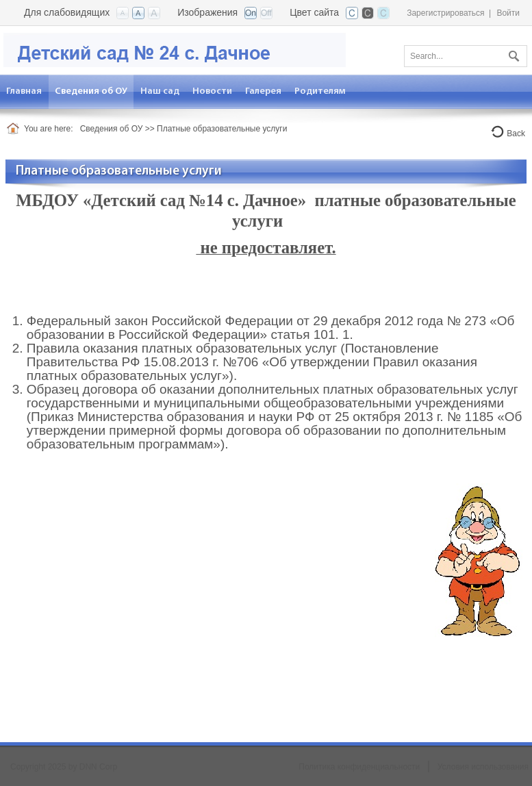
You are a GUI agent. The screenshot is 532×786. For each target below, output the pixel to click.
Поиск (512, 53)
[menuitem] (91, 91)
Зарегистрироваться (445, 13)
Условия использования (483, 767)
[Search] (466, 56)
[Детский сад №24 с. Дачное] (175, 49)
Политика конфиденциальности (359, 767)
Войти (508, 13)
